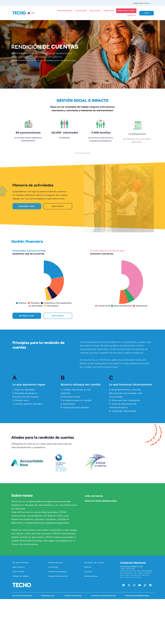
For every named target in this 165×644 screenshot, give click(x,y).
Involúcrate (95, 11)
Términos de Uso (48, 596)
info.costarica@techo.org (132, 566)
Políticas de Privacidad (22, 596)
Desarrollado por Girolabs (103, 596)
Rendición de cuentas (126, 11)
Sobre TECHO (109, 11)
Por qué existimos (65, 11)
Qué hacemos (81, 11)
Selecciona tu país (143, 3)
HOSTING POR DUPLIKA (73, 596)
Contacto (132, 15)
